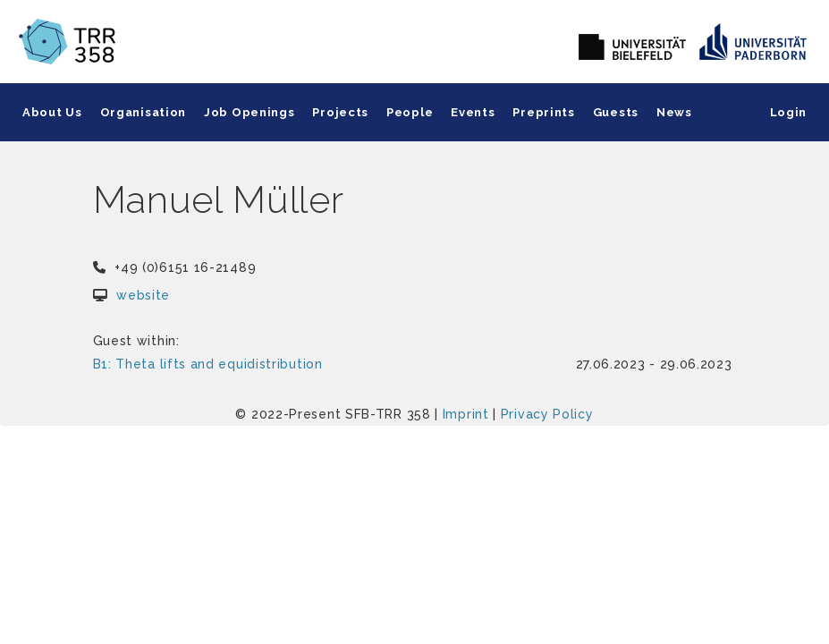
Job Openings (249, 112)
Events (473, 112)
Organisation (143, 112)
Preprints (543, 112)
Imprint (466, 414)
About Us (52, 112)
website (143, 295)
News (674, 112)
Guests (616, 112)
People (410, 112)
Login (789, 112)
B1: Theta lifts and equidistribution (208, 364)
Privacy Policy (547, 414)
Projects (340, 112)
